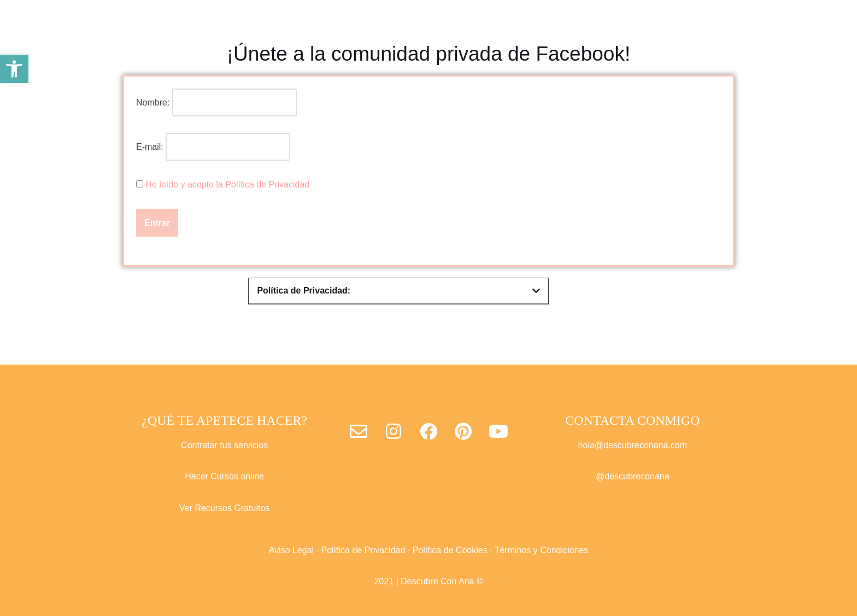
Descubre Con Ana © (442, 581)
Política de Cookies (450, 550)
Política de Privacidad (363, 550)
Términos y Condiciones (542, 550)
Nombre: (153, 102)
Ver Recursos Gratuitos (224, 508)
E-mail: (213, 147)
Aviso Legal (291, 550)
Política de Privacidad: (304, 291)
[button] (14, 69)
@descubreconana (633, 476)
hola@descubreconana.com (633, 445)
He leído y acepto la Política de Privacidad (227, 184)
